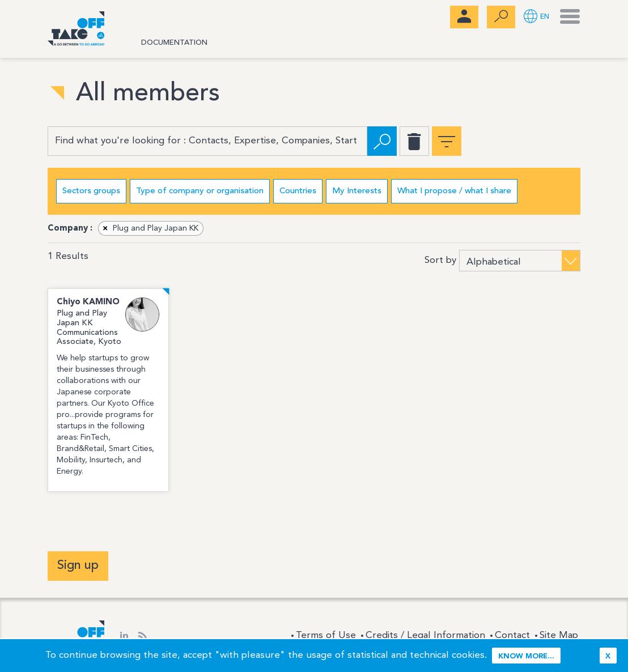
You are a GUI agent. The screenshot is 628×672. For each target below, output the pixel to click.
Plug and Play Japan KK (149, 228)
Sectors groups (91, 191)
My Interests (357, 191)
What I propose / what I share (454, 191)
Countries (298, 191)
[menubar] (464, 17)
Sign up (78, 565)
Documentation (174, 43)
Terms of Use (326, 635)
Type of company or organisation (200, 191)
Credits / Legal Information (425, 635)
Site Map (559, 635)
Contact (512, 635)
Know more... (526, 656)
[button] (536, 17)
